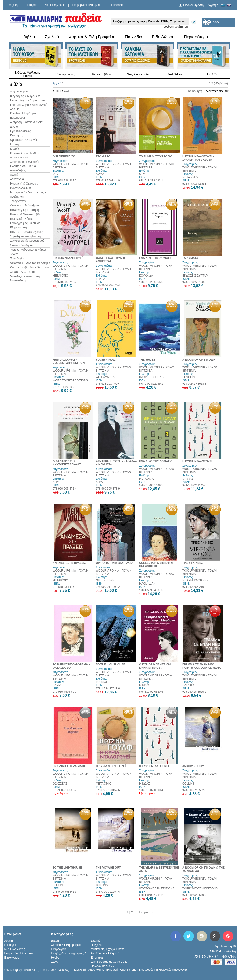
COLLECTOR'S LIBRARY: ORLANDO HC (156, 565)
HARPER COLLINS (151, 377)
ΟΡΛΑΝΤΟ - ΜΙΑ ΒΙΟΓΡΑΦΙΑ (115, 563)
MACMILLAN (147, 584)
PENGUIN (189, 377)
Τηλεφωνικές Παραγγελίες (172, 970)
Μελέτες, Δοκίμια (20, 188)
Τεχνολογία (17, 259)
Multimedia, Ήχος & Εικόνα (108, 949)
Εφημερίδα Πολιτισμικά (86, 5)
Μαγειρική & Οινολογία (24, 184)
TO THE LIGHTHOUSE (111, 664)
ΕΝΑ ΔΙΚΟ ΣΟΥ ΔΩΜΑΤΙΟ (69, 766)
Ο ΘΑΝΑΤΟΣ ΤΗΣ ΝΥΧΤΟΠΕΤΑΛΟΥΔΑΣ (67, 463)
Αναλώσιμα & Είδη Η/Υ (105, 953)
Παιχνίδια (134, 37)
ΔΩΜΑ (100, 174)
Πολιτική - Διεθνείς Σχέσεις (26, 232)
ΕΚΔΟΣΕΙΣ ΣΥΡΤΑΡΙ (195, 276)
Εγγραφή (212, 5)
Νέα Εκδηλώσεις (55, 5)
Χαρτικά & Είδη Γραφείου (92, 37)
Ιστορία (14, 149)
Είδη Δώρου (163, 37)
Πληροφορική (18, 227)
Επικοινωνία (115, 5)
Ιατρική (14, 144)
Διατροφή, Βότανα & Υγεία (26, 122)
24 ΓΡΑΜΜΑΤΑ (105, 377)
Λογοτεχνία (17, 179)
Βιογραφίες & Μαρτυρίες (25, 96)
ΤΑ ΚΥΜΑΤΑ (190, 258)
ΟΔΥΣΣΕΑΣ (60, 784)
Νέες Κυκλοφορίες (138, 74)
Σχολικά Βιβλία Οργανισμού (27, 241)
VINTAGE (102, 682)
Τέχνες (14, 254)
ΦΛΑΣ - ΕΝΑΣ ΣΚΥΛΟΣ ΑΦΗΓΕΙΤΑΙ (111, 260)
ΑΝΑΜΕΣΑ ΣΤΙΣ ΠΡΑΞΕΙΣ (69, 563)
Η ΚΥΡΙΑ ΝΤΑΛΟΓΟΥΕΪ (68, 258)
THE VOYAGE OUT (108, 868)
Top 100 (212, 74)
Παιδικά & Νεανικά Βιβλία (26, 214)
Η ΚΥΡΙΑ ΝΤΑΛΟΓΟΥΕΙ (154, 766)
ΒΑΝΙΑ (57, 685)
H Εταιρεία (31, 5)
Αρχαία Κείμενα (20, 92)
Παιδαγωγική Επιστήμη (24, 210)
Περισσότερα (196, 37)
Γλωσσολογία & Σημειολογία (27, 100)
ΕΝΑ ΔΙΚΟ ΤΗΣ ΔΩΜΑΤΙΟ (156, 258)
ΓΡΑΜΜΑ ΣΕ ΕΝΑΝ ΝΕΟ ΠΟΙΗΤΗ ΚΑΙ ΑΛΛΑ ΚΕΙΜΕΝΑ (202, 666)
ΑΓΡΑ (56, 482)
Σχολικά (52, 37)
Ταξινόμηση (195, 91)
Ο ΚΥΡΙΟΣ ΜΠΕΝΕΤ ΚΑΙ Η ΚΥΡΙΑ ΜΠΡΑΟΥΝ (156, 666)
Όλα (67, 91)
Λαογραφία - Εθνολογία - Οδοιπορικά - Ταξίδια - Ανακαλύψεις (25, 166)
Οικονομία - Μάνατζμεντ (25, 206)
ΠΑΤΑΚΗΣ (189, 685)
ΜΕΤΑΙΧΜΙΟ (190, 177)
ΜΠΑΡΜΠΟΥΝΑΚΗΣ (195, 580)
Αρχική (13, 5)
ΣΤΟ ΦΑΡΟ (103, 156)
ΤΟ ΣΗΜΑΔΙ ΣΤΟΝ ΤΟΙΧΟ (156, 156)
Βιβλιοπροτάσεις (65, 74)
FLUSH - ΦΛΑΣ (106, 360)
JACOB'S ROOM (193, 766)
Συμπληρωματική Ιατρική (26, 236)
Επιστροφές (146, 970)
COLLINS (188, 784)
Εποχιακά (97, 958)
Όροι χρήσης (128, 970)
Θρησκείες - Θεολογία (23, 140)
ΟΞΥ (56, 174)
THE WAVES (147, 360)
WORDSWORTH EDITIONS (70, 380)
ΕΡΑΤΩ (100, 279)
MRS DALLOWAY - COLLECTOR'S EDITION (69, 361)
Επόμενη (145, 912)
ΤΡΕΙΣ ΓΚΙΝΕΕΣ (193, 563)
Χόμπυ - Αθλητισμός (23, 272)
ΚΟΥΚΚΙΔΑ (146, 276)
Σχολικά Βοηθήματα (22, 245)
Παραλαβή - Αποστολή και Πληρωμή (95, 970)
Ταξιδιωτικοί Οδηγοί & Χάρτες (28, 250)
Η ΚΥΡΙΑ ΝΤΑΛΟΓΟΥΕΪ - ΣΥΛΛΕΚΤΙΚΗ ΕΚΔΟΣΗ (198, 158)
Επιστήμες (17, 135)
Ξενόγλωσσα (18, 201)
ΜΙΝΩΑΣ (188, 479)
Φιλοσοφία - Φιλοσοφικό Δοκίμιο (30, 263)
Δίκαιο (14, 127)
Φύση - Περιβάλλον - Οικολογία (29, 267)
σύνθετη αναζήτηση (176, 27)
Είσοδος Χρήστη (193, 5)
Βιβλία (29, 37)
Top (57, 91)
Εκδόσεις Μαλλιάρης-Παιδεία (28, 74)
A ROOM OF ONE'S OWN (199, 360)
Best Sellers (175, 74)
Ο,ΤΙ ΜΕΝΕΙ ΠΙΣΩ (64, 156)
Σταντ (55, 962)
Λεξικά (14, 175)
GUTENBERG (105, 580)
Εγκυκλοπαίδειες (20, 131)
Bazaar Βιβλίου (101, 74)
